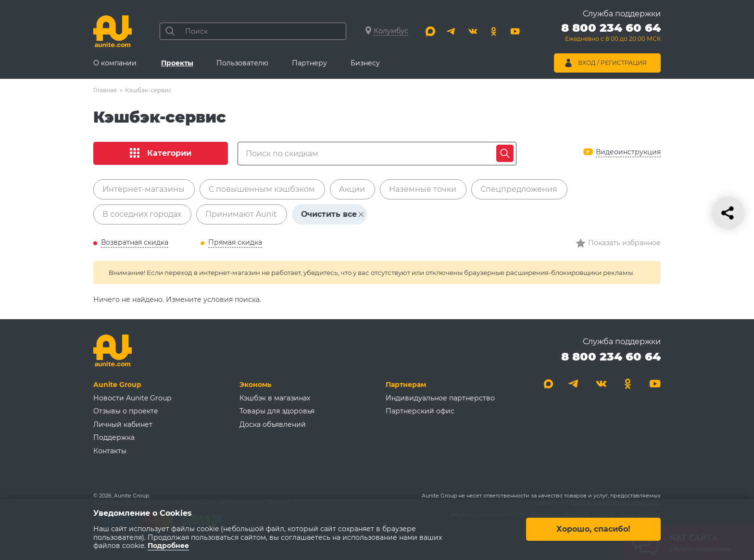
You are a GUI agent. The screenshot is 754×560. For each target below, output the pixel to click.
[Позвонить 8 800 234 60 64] (611, 34)
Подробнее (168, 546)
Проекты (177, 63)
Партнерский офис (420, 411)
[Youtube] (515, 31)
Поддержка (114, 437)
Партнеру (309, 63)
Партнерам (406, 385)
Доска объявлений (273, 424)
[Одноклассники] (494, 31)
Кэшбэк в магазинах (275, 398)
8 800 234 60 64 (611, 356)
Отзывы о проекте (126, 411)
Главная (105, 90)
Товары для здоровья (277, 411)
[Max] (430, 31)
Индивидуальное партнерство (440, 398)
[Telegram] (452, 31)
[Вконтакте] (473, 31)
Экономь (255, 385)
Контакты (110, 451)
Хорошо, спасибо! (593, 529)
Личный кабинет (123, 424)
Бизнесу (365, 63)
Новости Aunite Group (132, 398)
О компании (115, 63)
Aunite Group (117, 385)
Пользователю (242, 63)
